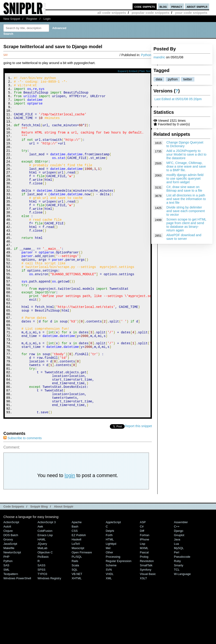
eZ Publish (79, 598)
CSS (75, 594)
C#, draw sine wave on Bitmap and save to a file (184, 189)
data (159, 79)
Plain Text (145, 71)
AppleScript (113, 586)
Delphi (110, 594)
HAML (42, 603)
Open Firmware (82, 616)
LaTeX (76, 607)
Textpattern (11, 637)
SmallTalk (146, 629)
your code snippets (191, 13)
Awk (40, 590)
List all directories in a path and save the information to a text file (186, 199)
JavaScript (10, 607)
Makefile (9, 611)
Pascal (144, 616)
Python (146, 55)
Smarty (179, 629)
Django (179, 594)
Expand (122, 71)
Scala (75, 629)
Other (109, 616)
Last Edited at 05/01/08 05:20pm (178, 99)
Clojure (8, 594)
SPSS (41, 633)
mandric (159, 57)
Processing (113, 620)
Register (32, 19)
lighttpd (111, 607)
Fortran (145, 598)
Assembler (181, 586)
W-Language (182, 637)
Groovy (8, 603)
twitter (188, 79)
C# (142, 590)
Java (177, 603)
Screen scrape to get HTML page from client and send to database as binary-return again (186, 225)
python (173, 79)
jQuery (42, 607)
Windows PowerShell (17, 642)
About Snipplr (64, 570)
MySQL (179, 611)
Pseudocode (182, 620)
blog (163, 6)
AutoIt (7, 590)
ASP (143, 586)
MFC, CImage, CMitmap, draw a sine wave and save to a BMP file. (186, 166)
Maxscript (78, 611)
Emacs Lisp (45, 598)
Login (47, 19)
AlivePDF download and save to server (184, 237)
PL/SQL (77, 620)
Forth (109, 598)
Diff (142, 594)
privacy (177, 6)
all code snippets (112, 13)
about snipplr (197, 6)
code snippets (145, 6)
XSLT (143, 642)
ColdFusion (45, 594)
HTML (110, 603)
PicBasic (43, 620)
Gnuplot (179, 598)
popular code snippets (151, 13)
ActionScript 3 (47, 586)
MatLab (42, 611)
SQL (75, 633)
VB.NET (77, 637)
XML (109, 642)
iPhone (144, 603)
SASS (41, 629)
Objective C (45, 616)
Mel (108, 611)
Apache (77, 586)
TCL (177, 633)
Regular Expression (119, 624)
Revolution (147, 624)
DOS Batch (11, 598)
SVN (109, 633)
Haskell (76, 603)
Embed (133, 71)
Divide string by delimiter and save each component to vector (186, 211)
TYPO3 (42, 637)
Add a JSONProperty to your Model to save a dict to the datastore (186, 154)
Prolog (144, 620)
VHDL (110, 637)
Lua (176, 607)
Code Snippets (14, 570)
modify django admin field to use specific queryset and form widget (185, 178)
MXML (144, 611)
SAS (6, 629)
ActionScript (11, 586)
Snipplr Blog (39, 570)
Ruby (177, 624)
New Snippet (12, 19)
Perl (177, 616)
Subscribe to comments (23, 501)
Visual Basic (148, 637)
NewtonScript (12, 616)
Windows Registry (49, 642)
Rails (75, 624)
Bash (75, 590)
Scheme (111, 629)
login (70, 539)
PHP (6, 620)
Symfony (146, 633)
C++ (177, 590)
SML (6, 633)
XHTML (77, 642)
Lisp (143, 607)
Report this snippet (138, 489)
